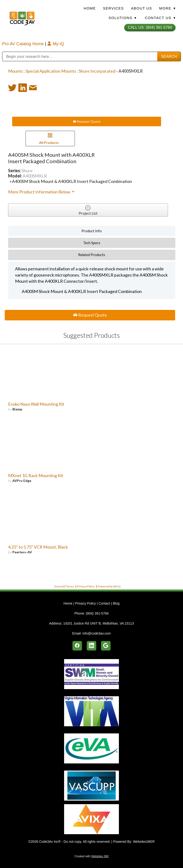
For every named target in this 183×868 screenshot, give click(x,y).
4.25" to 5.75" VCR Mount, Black (38, 547)
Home (90, 8)
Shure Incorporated (97, 71)
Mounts (15, 71)
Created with (91, 856)
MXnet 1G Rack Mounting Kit (36, 475)
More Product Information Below (42, 192)
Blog (116, 603)
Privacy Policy (86, 586)
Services (113, 8)
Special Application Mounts (51, 71)
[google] (106, 646)
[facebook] (77, 646)
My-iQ (56, 44)
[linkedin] (91, 646)
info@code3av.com (97, 633)
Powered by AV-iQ (109, 586)
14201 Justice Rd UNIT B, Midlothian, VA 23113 (99, 623)
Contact (104, 603)
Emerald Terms (64, 586)
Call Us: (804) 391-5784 (150, 28)
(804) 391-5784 (97, 613)
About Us (142, 8)
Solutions (122, 18)
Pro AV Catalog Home (24, 44)
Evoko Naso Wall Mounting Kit (36, 404)
